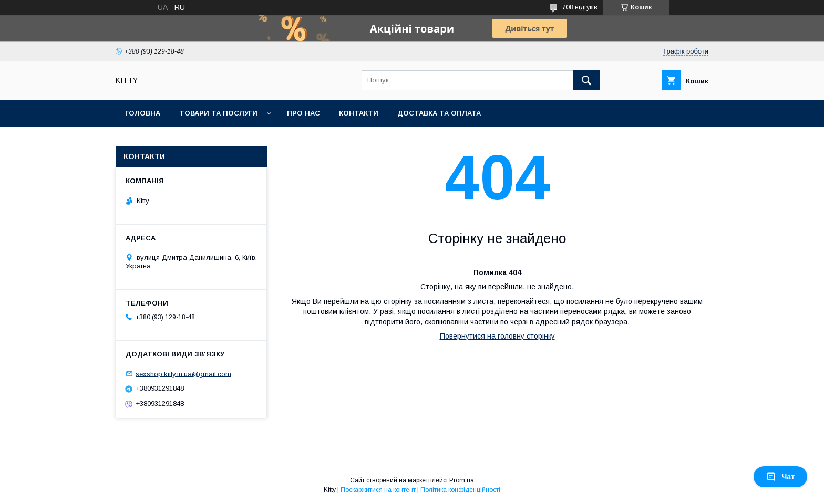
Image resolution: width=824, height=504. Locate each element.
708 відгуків (580, 7)
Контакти (359, 113)
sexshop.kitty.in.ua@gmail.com (183, 374)
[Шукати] (586, 80)
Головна (143, 113)
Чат (780, 477)
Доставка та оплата (439, 113)
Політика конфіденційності (460, 490)
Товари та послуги (218, 113)
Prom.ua (462, 480)
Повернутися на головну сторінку (497, 336)
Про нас (303, 113)
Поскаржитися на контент (378, 490)
